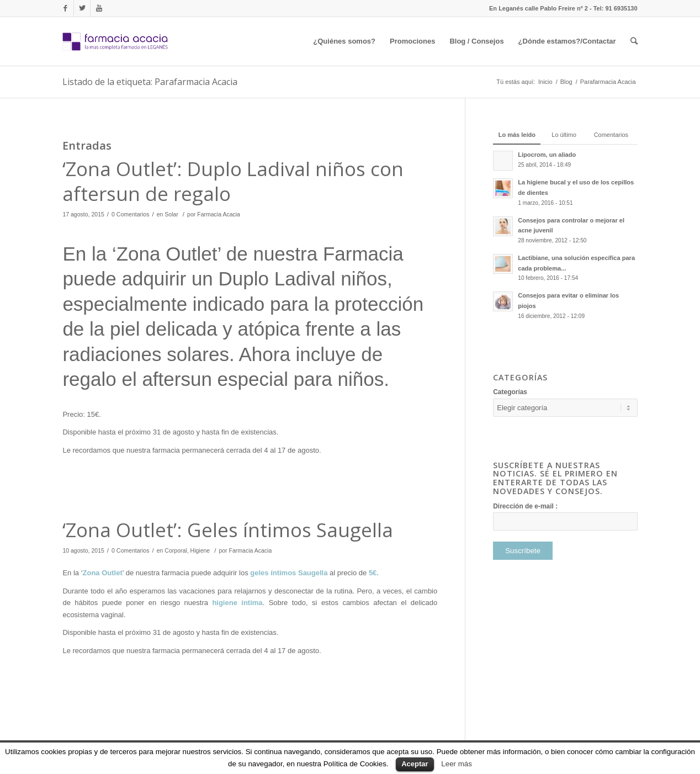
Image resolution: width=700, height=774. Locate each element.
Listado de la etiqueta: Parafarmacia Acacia (150, 82)
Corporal (176, 550)
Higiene (200, 550)
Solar (171, 214)
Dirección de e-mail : (525, 506)
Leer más (457, 764)
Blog (566, 82)
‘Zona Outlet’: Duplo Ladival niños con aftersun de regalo (233, 181)
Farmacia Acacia (219, 214)
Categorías (510, 392)
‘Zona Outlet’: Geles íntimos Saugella (228, 530)
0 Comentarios (130, 214)
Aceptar (415, 764)
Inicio (545, 82)
